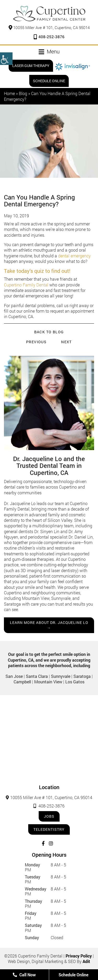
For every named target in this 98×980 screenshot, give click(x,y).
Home (9, 93)
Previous (36, 342)
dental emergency (74, 256)
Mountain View (48, 682)
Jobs (49, 816)
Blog (23, 93)
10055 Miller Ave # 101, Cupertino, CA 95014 (49, 27)
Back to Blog (49, 332)
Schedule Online (49, 81)
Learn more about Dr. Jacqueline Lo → (49, 625)
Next (67, 342)
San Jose (14, 676)
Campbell (22, 682)
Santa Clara (37, 676)
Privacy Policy (79, 956)
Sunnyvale (61, 676)
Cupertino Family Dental (26, 285)
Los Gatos (75, 682)
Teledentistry (49, 829)
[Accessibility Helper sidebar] (6, 59)
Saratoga (82, 676)
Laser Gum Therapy (31, 66)
